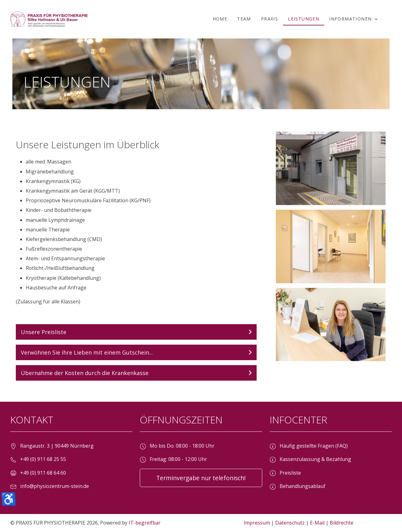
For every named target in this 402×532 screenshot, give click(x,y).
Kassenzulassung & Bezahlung (310, 459)
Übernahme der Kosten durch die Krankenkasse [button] (85, 373)
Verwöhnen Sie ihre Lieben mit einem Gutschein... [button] (87, 352)
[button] (354, 19)
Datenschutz (290, 523)
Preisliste (285, 473)
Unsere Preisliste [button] (44, 332)
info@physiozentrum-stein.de (55, 486)
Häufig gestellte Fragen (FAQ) (309, 446)
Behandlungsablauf (298, 486)
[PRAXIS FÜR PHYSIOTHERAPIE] (49, 19)
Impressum (257, 523)
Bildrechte (342, 523)
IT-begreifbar (145, 523)
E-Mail (317, 523)
